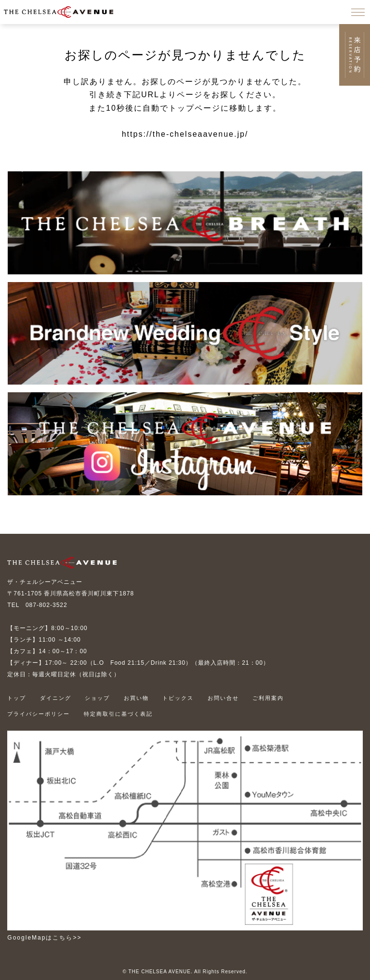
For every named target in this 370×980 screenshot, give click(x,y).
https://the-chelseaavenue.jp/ (185, 134)
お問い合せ (223, 698)
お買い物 (136, 698)
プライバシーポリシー (39, 714)
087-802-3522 (46, 605)
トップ (17, 698)
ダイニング (56, 698)
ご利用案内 (268, 698)
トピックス (178, 698)
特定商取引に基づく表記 (118, 714)
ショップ (97, 698)
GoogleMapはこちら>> (44, 938)
